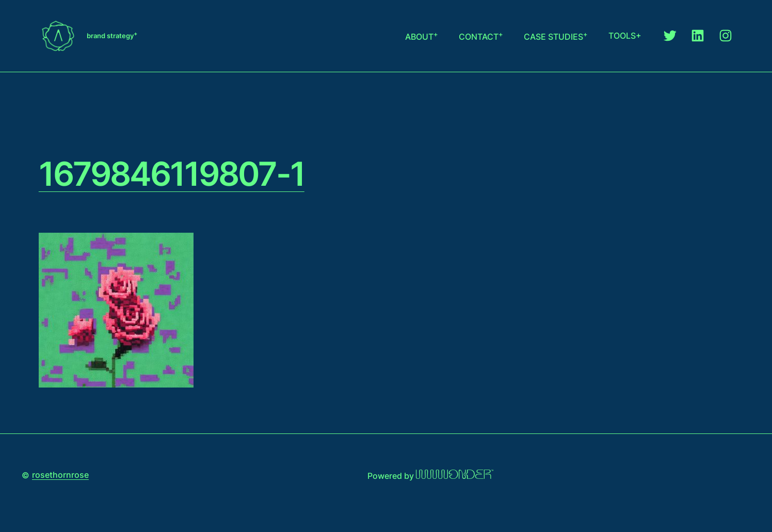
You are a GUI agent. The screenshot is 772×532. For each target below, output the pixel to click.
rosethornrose (60, 475)
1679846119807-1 (172, 174)
